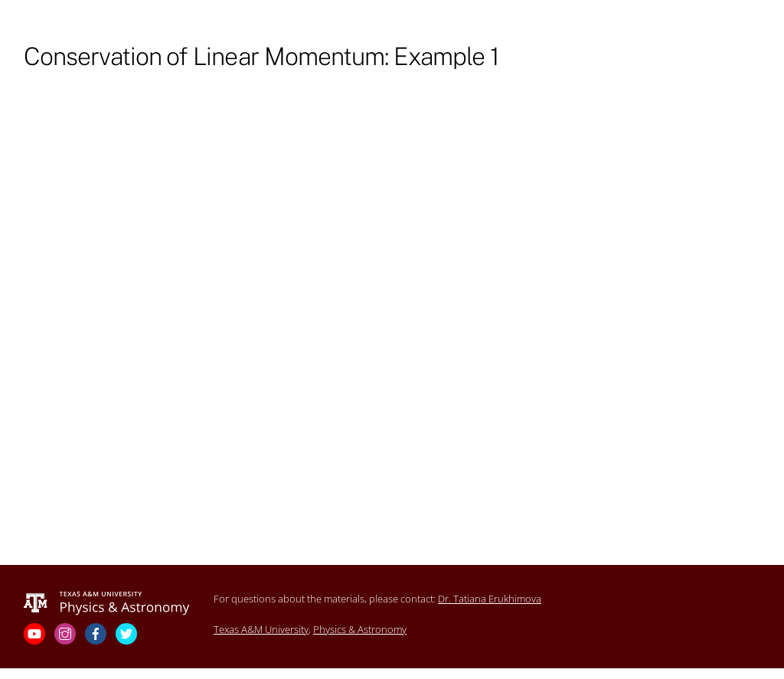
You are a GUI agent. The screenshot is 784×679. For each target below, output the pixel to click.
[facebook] (97, 633)
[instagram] (67, 633)
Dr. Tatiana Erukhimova (490, 599)
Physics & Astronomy (360, 629)
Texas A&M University (261, 629)
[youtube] (36, 633)
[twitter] (128, 633)
